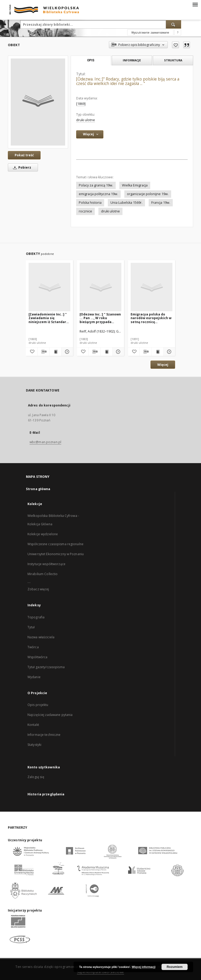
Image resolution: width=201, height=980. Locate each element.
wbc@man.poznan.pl (45, 442)
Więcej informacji (144, 967)
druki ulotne (86, 120)
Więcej (163, 365)
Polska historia (90, 203)
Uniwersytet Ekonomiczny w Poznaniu (56, 554)
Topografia (36, 617)
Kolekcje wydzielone (43, 534)
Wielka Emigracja (135, 185)
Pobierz (21, 167)
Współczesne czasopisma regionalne (55, 544)
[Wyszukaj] (174, 24)
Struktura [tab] (173, 60)
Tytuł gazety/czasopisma (46, 667)
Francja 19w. (161, 203)
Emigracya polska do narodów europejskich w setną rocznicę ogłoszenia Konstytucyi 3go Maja (151, 318)
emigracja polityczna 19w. (98, 194)
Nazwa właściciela (41, 637)
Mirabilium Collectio (43, 574)
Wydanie (34, 677)
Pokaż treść (24, 155)
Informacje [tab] (132, 60)
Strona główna (38, 489)
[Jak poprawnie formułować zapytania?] (178, 33)
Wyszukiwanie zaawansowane (150, 33)
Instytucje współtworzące (46, 564)
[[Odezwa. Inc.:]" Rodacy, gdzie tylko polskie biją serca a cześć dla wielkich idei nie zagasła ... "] (38, 102)
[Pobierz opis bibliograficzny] (43, 352)
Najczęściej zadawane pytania (50, 715)
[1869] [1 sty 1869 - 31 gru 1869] (81, 104)
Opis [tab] (91, 60)
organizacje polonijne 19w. (148, 194)
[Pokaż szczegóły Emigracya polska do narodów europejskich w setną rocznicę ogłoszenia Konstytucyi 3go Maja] (169, 352)
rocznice (85, 211)
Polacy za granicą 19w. (96, 185)
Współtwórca (37, 657)
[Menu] (195, 4)
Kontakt (33, 725)
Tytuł (31, 627)
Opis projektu (38, 705)
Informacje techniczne (44, 735)
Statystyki (34, 745)
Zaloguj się (36, 777)
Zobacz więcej (38, 589)
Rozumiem (175, 967)
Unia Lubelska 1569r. (126, 203)
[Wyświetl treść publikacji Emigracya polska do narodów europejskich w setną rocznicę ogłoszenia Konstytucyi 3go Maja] (158, 352)
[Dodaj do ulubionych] (175, 45)
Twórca (33, 647)
